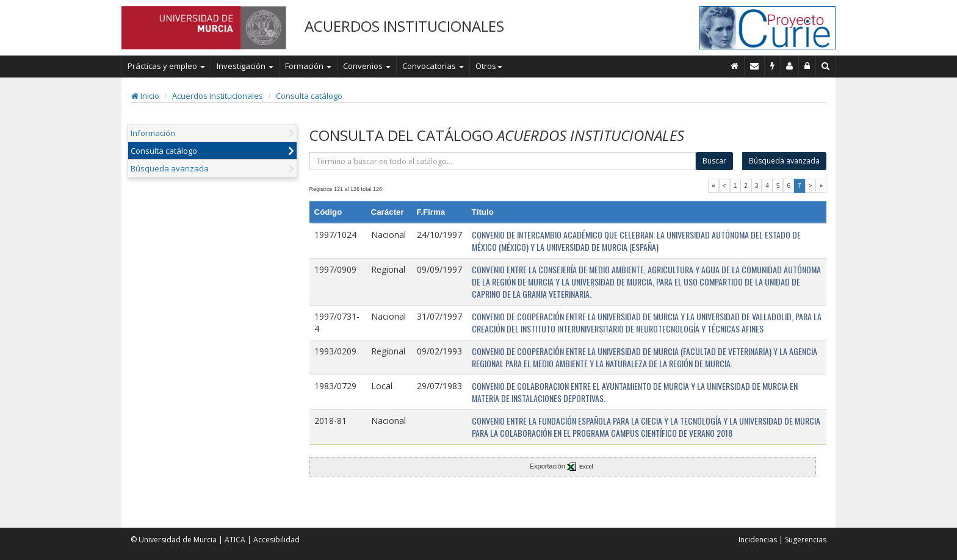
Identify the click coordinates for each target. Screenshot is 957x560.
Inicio (145, 96)
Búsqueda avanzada (170, 168)
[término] (503, 161)
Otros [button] (489, 66)
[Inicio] (735, 66)
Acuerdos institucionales (218, 96)
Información (153, 133)
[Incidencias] (773, 66)
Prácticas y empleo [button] (166, 66)
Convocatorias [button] (433, 66)
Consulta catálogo (309, 96)
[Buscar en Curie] (826, 66)
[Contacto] (755, 66)
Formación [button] (308, 66)
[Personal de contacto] (790, 66)
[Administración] (807, 66)
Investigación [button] (245, 66)
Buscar (714, 161)
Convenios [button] (367, 66)
